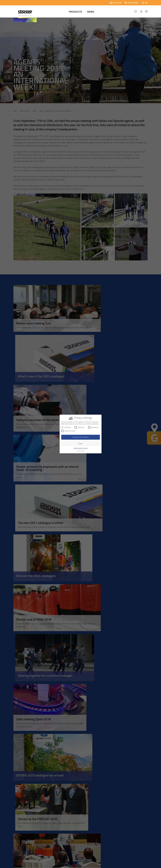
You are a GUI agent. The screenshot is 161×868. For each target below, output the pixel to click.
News (91, 12)
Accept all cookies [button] (80, 437)
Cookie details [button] (81, 451)
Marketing (93, 427)
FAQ (146, 3)
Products (75, 12)
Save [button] (80, 443)
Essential (66, 427)
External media (68, 431)
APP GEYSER (117, 3)
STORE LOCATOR (133, 3)
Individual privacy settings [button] (81, 448)
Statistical (79, 427)
